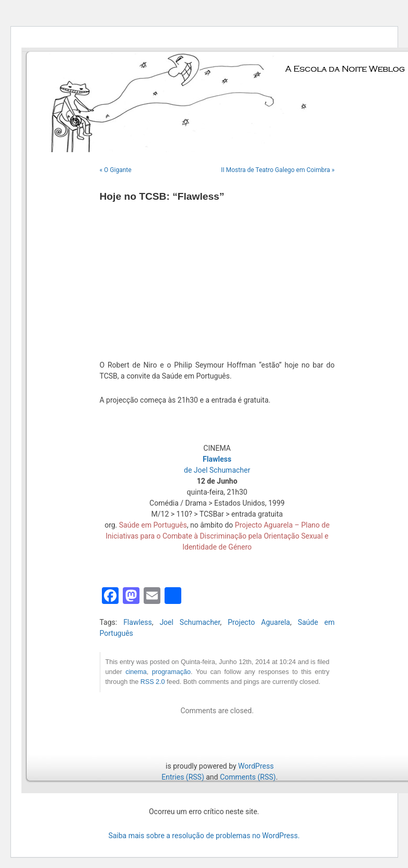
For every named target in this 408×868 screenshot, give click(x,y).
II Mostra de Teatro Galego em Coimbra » (278, 170)
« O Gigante (116, 170)
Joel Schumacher (190, 622)
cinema (136, 672)
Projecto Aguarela (259, 622)
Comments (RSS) (248, 777)
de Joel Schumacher (217, 470)
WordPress (256, 766)
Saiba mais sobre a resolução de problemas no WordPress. (204, 836)
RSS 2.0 (153, 682)
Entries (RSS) (183, 777)
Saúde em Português (153, 525)
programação (171, 672)
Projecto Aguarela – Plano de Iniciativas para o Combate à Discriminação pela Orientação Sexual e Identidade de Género (218, 536)
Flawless (138, 622)
